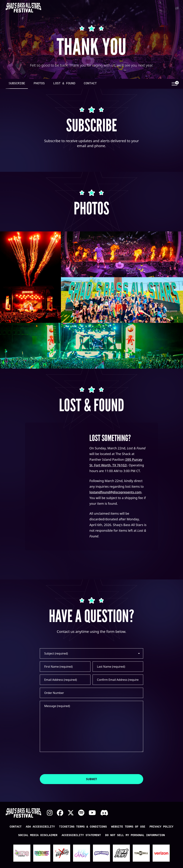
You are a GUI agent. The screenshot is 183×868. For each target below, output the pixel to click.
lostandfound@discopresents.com (115, 492)
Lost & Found (64, 83)
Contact (90, 83)
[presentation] (67, 763)
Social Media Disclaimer (38, 835)
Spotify (81, 813)
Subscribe (17, 83)
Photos (39, 83)
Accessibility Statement (81, 835)
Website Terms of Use (128, 827)
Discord (104, 813)
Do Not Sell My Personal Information (135, 835)
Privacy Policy (161, 827)
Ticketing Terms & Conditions (83, 827)
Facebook (60, 813)
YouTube (92, 813)
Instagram (50, 813)
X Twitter (71, 813)
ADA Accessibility (40, 827)
